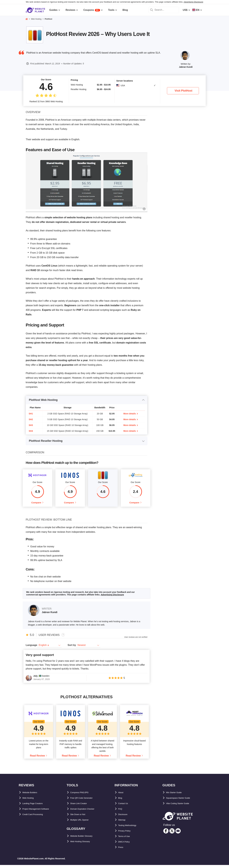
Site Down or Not (80, 817)
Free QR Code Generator (85, 801)
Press (121, 850)
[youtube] (178, 834)
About (122, 796)
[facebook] (166, 834)
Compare (36, 504)
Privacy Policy (126, 834)
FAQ (121, 812)
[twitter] (172, 834)
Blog (121, 801)
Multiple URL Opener (82, 823)
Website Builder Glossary (85, 839)
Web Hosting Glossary (83, 844)
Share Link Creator (81, 806)
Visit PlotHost (183, 91)
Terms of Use (126, 839)
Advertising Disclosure (193, 2)
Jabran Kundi (186, 67)
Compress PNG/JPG (82, 796)
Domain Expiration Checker (86, 812)
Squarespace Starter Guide (182, 801)
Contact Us (125, 806)
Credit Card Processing (36, 817)
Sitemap (123, 823)
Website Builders (32, 796)
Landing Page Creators (36, 806)
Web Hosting (30, 801)
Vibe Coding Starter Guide (181, 806)
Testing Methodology (130, 828)
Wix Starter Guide (176, 796)
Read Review (37, 759)
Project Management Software (40, 812)
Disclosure (124, 817)
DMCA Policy (126, 845)
